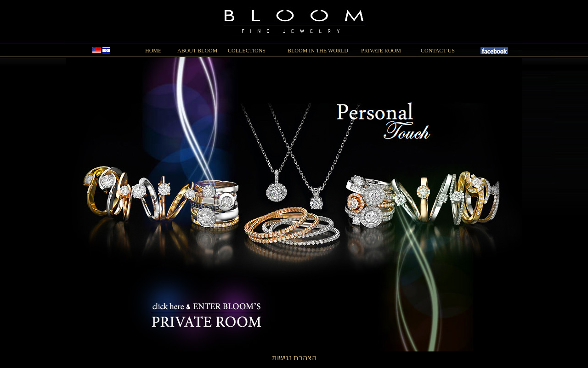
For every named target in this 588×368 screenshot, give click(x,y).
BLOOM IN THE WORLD (318, 51)
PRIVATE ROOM (381, 51)
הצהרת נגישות (294, 358)
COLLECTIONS (247, 51)
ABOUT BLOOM (197, 51)
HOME (153, 51)
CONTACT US (438, 51)
